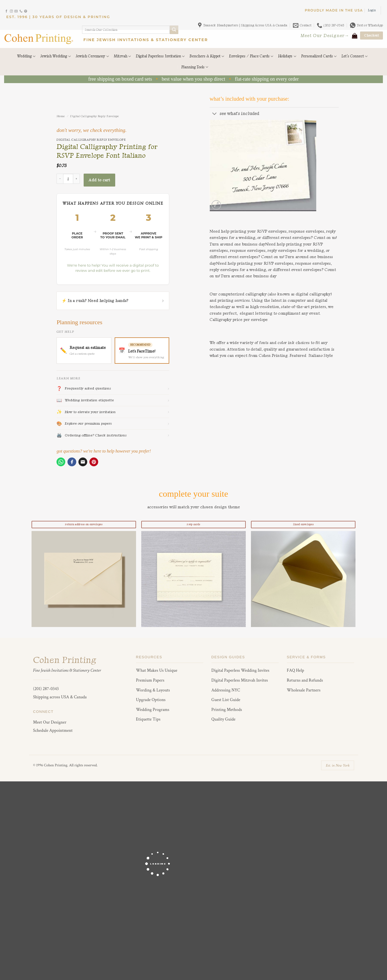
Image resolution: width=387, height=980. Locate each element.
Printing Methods (227, 710)
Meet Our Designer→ (325, 36)
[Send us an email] (16, 11)
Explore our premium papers (113, 424)
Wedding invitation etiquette (113, 400)
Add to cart (99, 180)
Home (61, 116)
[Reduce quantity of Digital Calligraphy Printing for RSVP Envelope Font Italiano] (60, 179)
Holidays (287, 56)
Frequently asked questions (113, 389)
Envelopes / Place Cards (251, 56)
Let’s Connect (354, 56)
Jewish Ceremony (92, 56)
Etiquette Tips (148, 719)
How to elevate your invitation (113, 412)
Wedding (26, 56)
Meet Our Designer (50, 722)
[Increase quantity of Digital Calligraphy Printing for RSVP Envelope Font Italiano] (77, 179)
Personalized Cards (319, 56)
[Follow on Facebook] (6, 11)
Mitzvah (122, 56)
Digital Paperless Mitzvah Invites (240, 680)
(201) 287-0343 (46, 689)
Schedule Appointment (53, 731)
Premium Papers (150, 680)
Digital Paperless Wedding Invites (240, 670)
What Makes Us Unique (157, 670)
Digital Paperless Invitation (160, 56)
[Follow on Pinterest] (26, 11)
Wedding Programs (153, 710)
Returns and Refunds (305, 680)
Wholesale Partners (304, 690)
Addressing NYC (226, 690)
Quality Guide (224, 719)
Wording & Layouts (153, 690)
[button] (372, 10)
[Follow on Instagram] (11, 11)
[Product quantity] (68, 179)
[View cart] (355, 36)
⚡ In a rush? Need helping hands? (113, 301)
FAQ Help (296, 670)
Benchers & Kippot (207, 56)
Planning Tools (195, 67)
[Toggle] (214, 114)
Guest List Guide (226, 700)
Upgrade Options (151, 700)
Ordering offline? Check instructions (113, 435)
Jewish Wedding (56, 56)
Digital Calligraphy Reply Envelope (94, 116)
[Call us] (21, 11)
